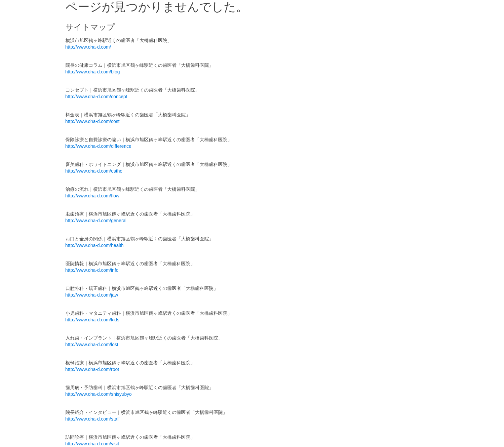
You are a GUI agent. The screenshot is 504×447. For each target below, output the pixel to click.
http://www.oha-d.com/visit (92, 444)
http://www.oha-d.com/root (92, 369)
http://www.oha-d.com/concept (97, 97)
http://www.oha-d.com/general (96, 221)
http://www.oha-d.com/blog (93, 72)
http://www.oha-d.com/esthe (94, 171)
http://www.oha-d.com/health (95, 245)
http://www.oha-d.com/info (92, 270)
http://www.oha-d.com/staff (93, 419)
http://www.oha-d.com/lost (92, 345)
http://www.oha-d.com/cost (93, 121)
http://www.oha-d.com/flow (92, 196)
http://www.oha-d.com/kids (92, 320)
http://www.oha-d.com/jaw (92, 295)
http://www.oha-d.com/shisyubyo (99, 394)
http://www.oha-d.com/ (88, 47)
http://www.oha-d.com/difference (98, 146)
